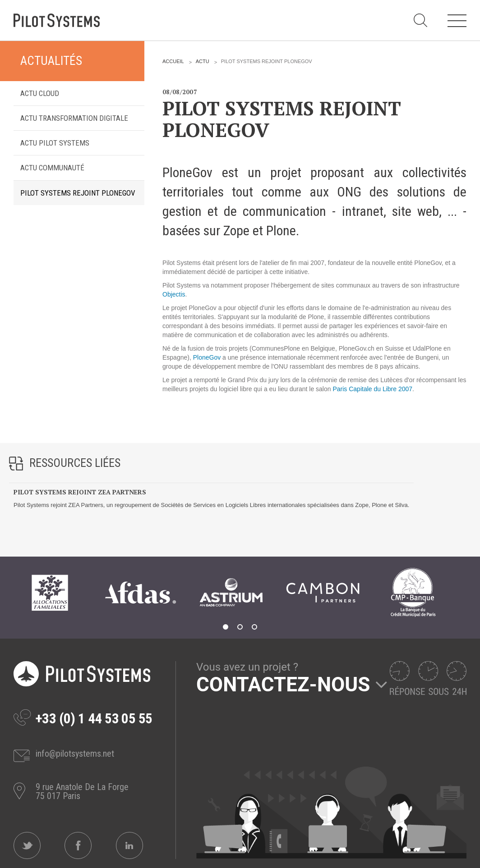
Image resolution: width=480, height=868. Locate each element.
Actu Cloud (40, 93)
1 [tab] (226, 627)
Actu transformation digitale (74, 118)
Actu (203, 61)
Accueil (173, 61)
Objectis (174, 294)
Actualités (51, 61)
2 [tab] (240, 627)
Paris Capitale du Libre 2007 (372, 389)
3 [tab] (254, 627)
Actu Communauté (52, 168)
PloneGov (207, 357)
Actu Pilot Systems (55, 143)
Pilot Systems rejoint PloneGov (78, 193)
